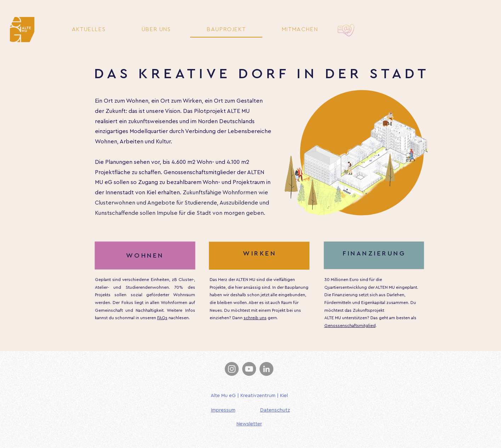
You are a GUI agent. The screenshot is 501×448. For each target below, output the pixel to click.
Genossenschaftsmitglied (350, 326)
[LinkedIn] (266, 369)
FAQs (162, 318)
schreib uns (255, 318)
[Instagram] (232, 369)
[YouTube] (249, 369)
